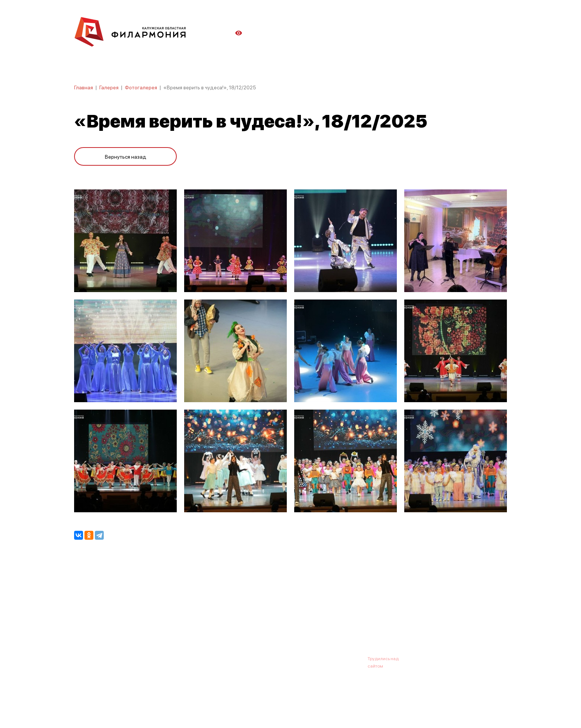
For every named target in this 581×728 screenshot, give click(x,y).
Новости (163, 622)
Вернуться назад (126, 156)
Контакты (346, 622)
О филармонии (122, 622)
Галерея (109, 87)
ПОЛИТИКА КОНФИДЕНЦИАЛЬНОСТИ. (115, 703)
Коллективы (274, 622)
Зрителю (312, 622)
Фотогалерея (141, 87)
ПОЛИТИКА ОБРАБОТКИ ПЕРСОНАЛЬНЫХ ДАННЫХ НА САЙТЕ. (141, 710)
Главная (84, 87)
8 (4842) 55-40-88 (265, 658)
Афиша (83, 622)
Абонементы (201, 622)
